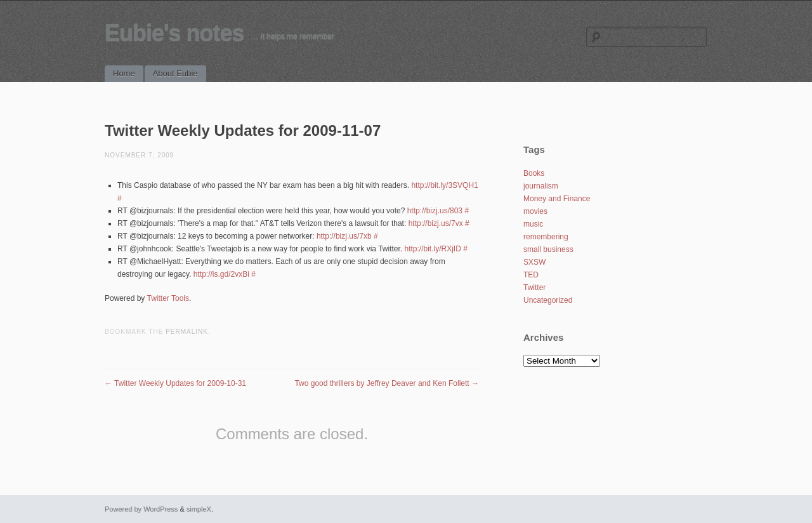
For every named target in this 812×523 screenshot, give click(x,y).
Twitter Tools (168, 298)
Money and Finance (557, 199)
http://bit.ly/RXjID (433, 249)
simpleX (199, 509)
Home (124, 73)
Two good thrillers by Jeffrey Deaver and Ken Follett (387, 383)
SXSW (534, 262)
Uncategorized (548, 300)
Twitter (534, 288)
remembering (546, 237)
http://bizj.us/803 (435, 211)
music (533, 224)
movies (535, 211)
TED (531, 275)
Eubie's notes (174, 33)
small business (548, 249)
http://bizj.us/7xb (344, 236)
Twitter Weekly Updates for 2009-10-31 (175, 383)
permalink (187, 332)
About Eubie (175, 73)
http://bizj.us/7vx (436, 223)
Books (534, 173)
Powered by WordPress (141, 509)
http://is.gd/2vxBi (221, 274)
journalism (541, 186)
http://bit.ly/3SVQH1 (444, 185)
